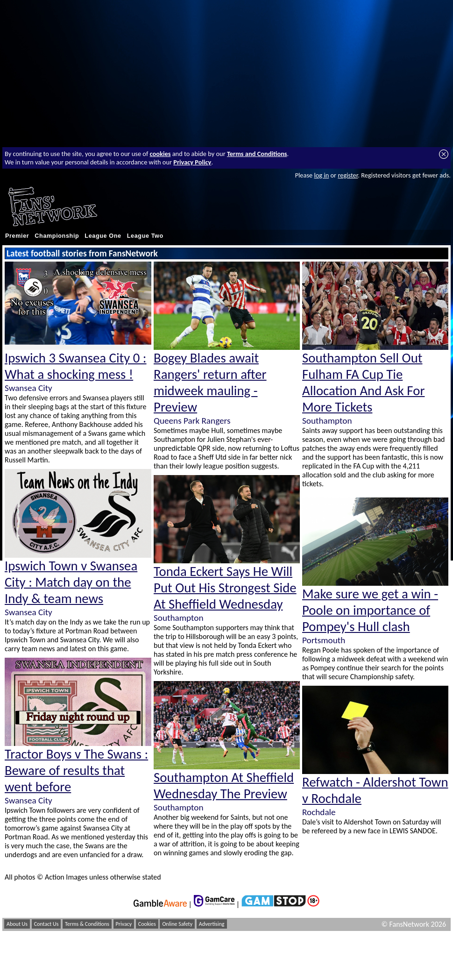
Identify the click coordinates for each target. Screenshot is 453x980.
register (348, 175)
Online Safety (177, 924)
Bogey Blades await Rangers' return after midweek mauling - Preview (210, 383)
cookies (160, 154)
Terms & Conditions (87, 924)
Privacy (124, 924)
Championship (57, 236)
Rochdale (319, 812)
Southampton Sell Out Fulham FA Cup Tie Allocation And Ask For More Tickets (363, 383)
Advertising (212, 924)
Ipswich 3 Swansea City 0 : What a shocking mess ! (76, 366)
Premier (17, 236)
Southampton (178, 618)
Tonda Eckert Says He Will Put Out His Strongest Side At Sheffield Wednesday (225, 588)
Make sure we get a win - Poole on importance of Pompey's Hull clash (370, 610)
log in (321, 175)
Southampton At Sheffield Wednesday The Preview (224, 786)
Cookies (147, 924)
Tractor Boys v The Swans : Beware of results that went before (76, 771)
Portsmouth (324, 640)
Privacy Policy (192, 162)
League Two (145, 236)
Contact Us (46, 924)
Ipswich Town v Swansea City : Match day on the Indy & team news (71, 582)
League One (103, 236)
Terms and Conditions (257, 154)
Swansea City (28, 388)
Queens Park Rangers (192, 421)
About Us (17, 924)
